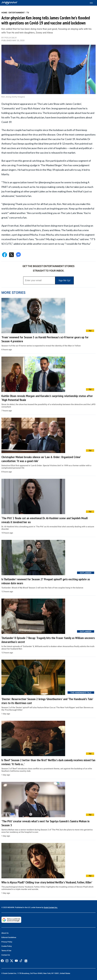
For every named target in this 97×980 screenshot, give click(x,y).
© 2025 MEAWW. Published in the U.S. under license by (23, 907)
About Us (5, 933)
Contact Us (6, 955)
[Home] (9, 3)
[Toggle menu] (93, 3)
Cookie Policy (7, 946)
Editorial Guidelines (9, 937)
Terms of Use (6, 951)
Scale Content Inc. (51, 907)
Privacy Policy (7, 942)
